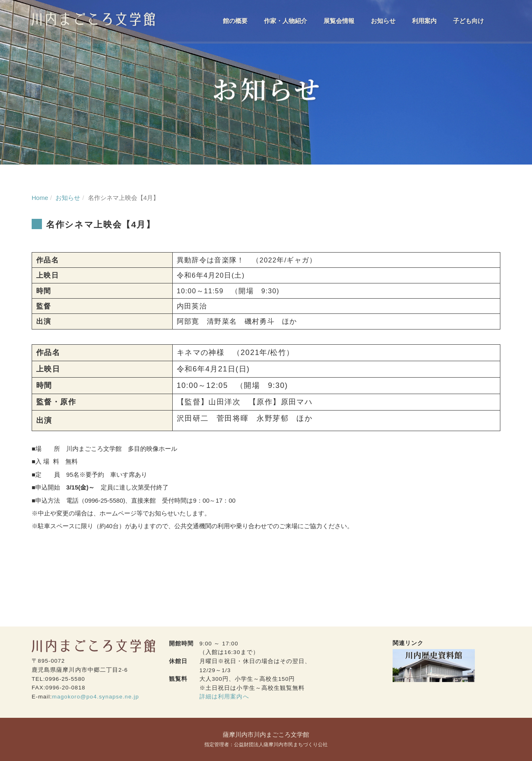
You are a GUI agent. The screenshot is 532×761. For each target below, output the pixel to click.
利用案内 (424, 21)
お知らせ (383, 21)
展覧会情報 (339, 21)
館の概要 (235, 21)
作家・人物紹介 (286, 21)
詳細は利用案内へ (224, 697)
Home (40, 198)
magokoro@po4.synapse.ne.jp (96, 697)
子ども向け (468, 21)
